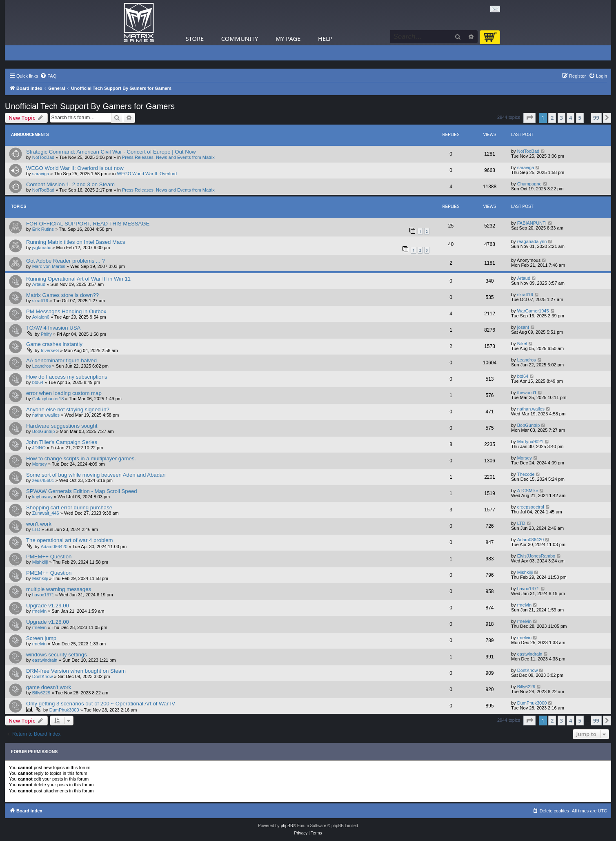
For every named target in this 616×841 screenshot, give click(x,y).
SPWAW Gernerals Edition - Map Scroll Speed (82, 491)
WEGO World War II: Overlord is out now (75, 168)
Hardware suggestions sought (62, 426)
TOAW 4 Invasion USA (53, 328)
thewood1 (527, 393)
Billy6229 (41, 693)
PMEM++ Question (49, 557)
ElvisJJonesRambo (536, 556)
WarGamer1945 (533, 311)
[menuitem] (48, 76)
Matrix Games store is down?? (62, 295)
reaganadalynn (532, 241)
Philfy (46, 334)
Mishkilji (40, 562)
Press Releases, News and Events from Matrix (168, 157)
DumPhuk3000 (64, 710)
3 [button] (562, 118)
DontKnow (43, 676)
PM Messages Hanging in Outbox (66, 311)
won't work (39, 524)
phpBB (287, 826)
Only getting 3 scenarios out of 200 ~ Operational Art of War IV (101, 704)
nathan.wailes (46, 415)
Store (195, 38)
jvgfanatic (42, 248)
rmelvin (39, 611)
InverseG (50, 350)
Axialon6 (41, 317)
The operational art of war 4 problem (70, 540)
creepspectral (531, 507)
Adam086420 (54, 547)
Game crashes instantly (54, 344)
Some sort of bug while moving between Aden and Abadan (96, 475)
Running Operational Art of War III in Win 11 (78, 279)
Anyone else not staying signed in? (68, 409)
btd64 (38, 382)
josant (523, 327)
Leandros (42, 366)
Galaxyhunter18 (48, 399)
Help (325, 38)
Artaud (39, 284)
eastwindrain (45, 660)
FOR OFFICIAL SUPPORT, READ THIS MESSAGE (88, 224)
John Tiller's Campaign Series (62, 442)
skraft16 (40, 301)
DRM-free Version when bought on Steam (76, 671)
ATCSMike (528, 491)
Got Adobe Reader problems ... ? (66, 261)
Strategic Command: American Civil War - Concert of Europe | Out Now (111, 152)
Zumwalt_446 (46, 513)
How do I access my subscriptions (67, 377)
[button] (529, 118)
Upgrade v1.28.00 (48, 622)
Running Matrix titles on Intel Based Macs (76, 242)
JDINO (39, 448)
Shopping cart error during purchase (69, 507)
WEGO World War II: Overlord (147, 174)
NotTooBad (43, 157)
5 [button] (580, 118)
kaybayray (42, 497)
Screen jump (41, 638)
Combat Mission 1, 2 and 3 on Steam (70, 184)
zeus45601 (43, 480)
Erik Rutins (43, 229)
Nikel (522, 344)
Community (240, 38)
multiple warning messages (59, 589)
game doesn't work (49, 687)
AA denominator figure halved (61, 360)
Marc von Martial (49, 266)
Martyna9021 (530, 442)
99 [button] (596, 118)
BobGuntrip (44, 431)
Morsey (40, 464)
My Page (288, 38)
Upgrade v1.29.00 (48, 606)
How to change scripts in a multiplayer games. (81, 458)
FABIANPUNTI (532, 223)
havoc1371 (43, 595)
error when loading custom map (64, 393)
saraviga (41, 174)
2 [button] (552, 118)
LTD (36, 529)
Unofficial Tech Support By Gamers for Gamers (90, 106)
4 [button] (570, 118)
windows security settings (57, 655)
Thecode (526, 474)
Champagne (529, 184)
